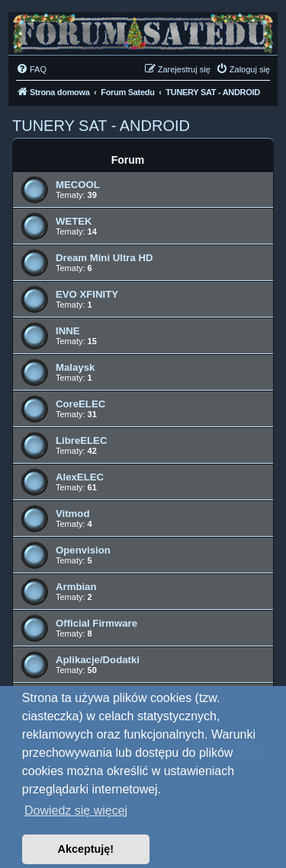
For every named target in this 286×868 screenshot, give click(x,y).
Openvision (83, 550)
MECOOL (78, 185)
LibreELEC (81, 440)
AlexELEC (80, 477)
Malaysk (75, 367)
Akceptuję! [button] (86, 849)
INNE (68, 331)
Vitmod (72, 514)
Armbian (76, 587)
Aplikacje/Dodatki (98, 660)
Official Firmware (96, 623)
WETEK (74, 221)
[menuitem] (31, 69)
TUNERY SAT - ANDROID (101, 126)
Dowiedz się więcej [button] (76, 811)
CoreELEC (80, 404)
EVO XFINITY (87, 294)
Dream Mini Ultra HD (104, 258)
